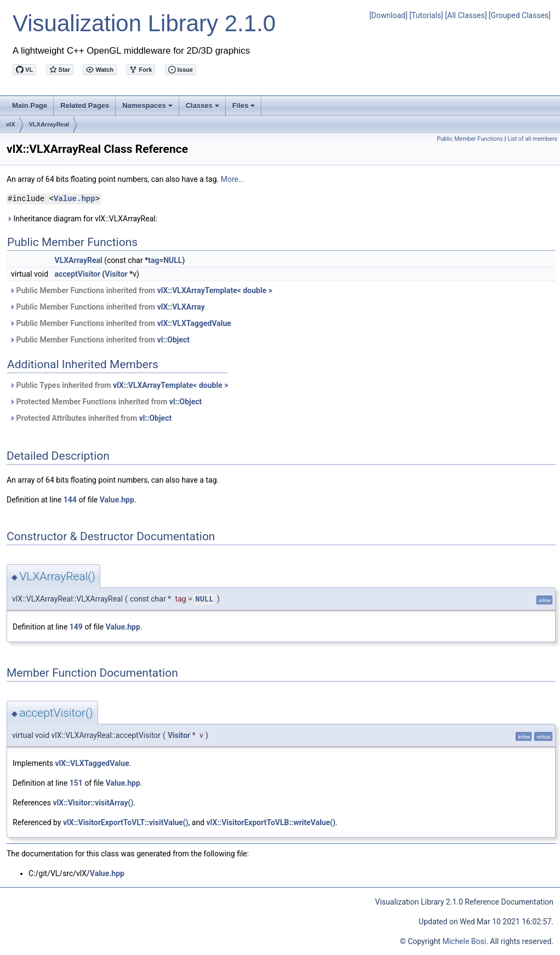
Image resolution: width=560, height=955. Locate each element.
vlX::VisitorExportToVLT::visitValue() (126, 822)
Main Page (30, 105)
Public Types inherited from (119, 385)
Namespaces (148, 108)
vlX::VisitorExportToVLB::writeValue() (271, 822)
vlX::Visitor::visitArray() (93, 803)
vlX (11, 124)
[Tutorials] (426, 15)
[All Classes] (466, 15)
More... (233, 179)
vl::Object (173, 340)
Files (245, 108)
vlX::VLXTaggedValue (194, 323)
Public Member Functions (470, 139)
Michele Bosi (464, 941)
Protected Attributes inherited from (90, 418)
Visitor (116, 274)
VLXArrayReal (49, 124)
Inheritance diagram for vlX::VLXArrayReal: (82, 219)
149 (76, 627)
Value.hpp (75, 199)
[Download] (388, 15)
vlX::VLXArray (181, 307)
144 (70, 500)
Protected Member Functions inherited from (105, 402)
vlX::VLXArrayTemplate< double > (215, 290)
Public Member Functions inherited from (141, 290)
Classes (203, 108)
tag (153, 260)
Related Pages (85, 105)
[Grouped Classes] (520, 15)
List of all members (532, 139)
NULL (173, 260)
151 (76, 783)
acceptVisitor (78, 274)
